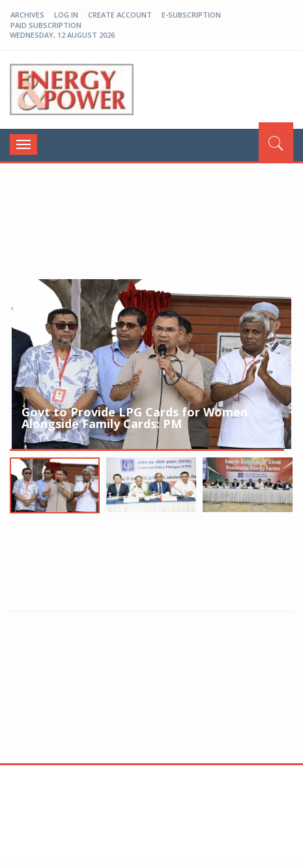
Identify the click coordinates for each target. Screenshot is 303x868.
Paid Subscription (46, 25)
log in (66, 15)
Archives (27, 15)
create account (120, 15)
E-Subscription (191, 15)
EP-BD (72, 90)
